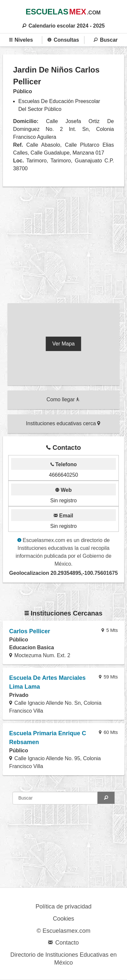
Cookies (63, 919)
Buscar (106, 40)
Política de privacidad (63, 907)
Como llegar (63, 399)
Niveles (21, 40)
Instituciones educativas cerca (63, 423)
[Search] (106, 798)
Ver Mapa (63, 344)
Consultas (63, 40)
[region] (63, 246)
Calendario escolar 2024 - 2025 (63, 26)
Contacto (63, 943)
